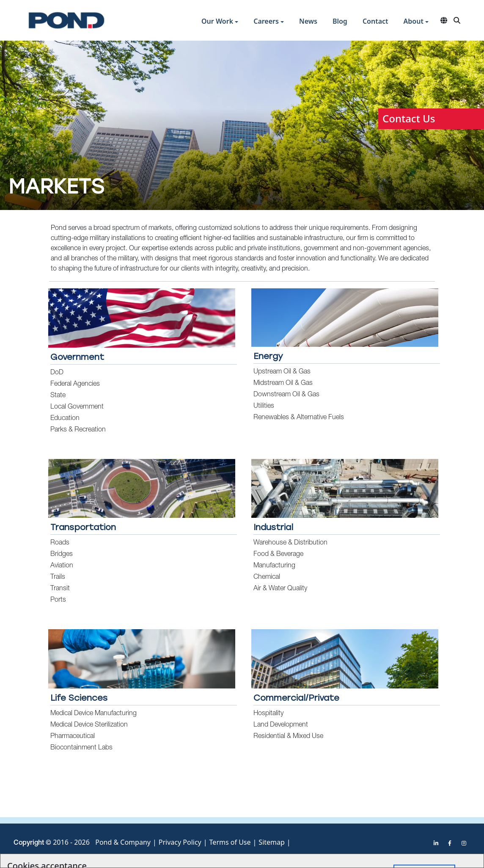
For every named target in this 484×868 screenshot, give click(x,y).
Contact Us (409, 118)
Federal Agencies (75, 384)
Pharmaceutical (73, 737)
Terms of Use (230, 842)
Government (77, 357)
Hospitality (268, 714)
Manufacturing (274, 566)
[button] (220, 22)
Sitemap (272, 842)
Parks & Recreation (78, 430)
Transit (60, 589)
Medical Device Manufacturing (93, 714)
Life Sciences (79, 698)
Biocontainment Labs (81, 748)
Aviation (62, 566)
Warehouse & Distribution (290, 543)
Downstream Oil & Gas (286, 395)
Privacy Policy (180, 842)
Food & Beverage (278, 555)
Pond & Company (123, 842)
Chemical (267, 578)
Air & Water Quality (280, 589)
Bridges (62, 555)
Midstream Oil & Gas (283, 384)
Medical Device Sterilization (89, 725)
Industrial (273, 527)
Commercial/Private (296, 698)
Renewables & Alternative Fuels (299, 418)
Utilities (264, 406)
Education (65, 419)
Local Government (77, 407)
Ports (58, 600)
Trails (58, 578)
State (58, 396)
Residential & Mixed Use (288, 737)
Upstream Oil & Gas (282, 372)
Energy (268, 356)
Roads (60, 543)
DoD (57, 373)
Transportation (83, 527)
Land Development (281, 725)
